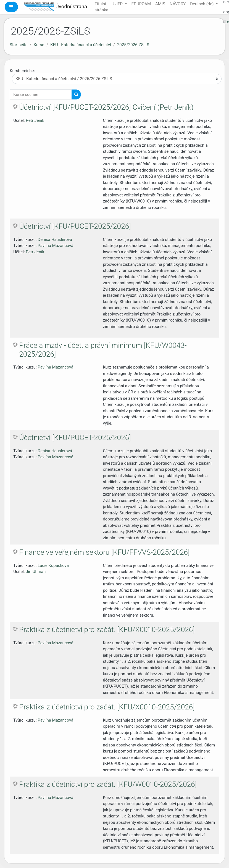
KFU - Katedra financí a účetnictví (81, 45)
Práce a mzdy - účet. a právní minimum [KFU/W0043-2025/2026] (103, 350)
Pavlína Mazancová (55, 246)
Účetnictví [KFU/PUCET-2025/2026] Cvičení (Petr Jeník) (106, 107)
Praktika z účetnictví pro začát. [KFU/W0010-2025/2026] (108, 784)
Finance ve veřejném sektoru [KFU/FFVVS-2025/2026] (104, 552)
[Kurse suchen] (41, 95)
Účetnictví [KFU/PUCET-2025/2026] (75, 226)
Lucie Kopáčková (53, 565)
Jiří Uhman (36, 572)
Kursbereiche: (22, 71)
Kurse (39, 45)
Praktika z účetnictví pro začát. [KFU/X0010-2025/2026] (107, 630)
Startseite (19, 45)
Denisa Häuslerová (55, 240)
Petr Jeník (35, 120)
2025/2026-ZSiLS (133, 45)
